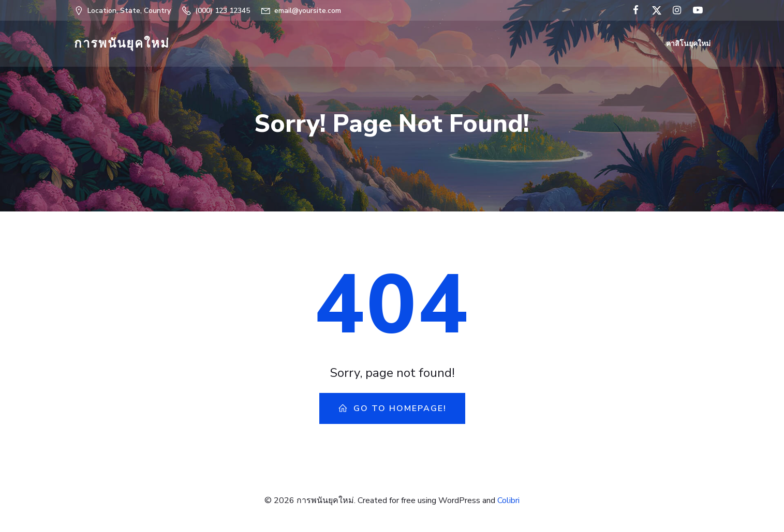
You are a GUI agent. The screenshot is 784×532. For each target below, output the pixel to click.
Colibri (508, 501)
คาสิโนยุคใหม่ (689, 44)
